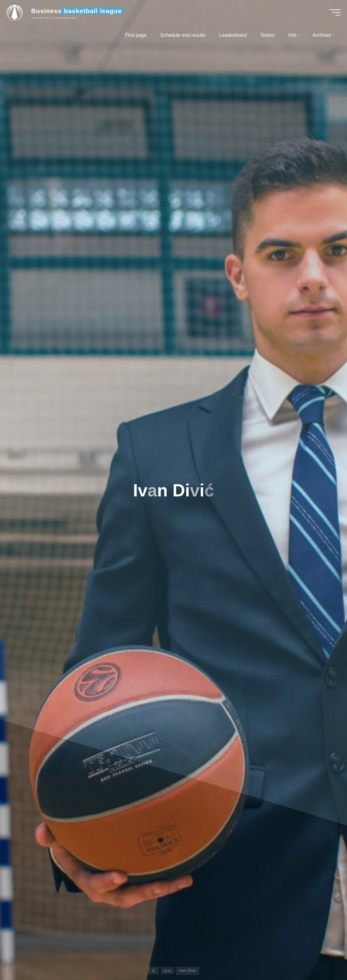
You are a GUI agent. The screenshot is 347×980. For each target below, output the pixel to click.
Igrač (168, 970)
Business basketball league (79, 13)
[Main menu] (332, 15)
